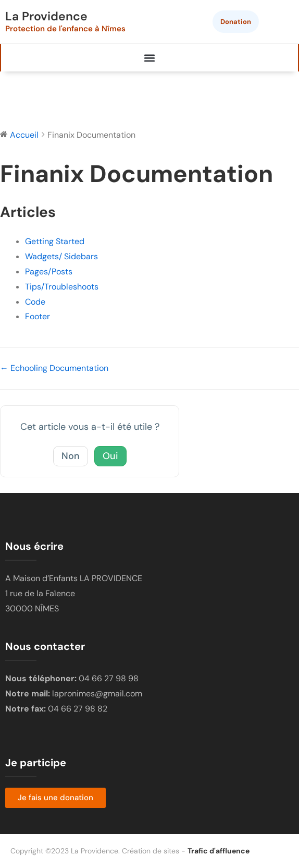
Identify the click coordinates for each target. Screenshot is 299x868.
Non (71, 456)
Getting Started (55, 241)
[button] (150, 58)
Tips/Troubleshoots (62, 287)
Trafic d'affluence (219, 851)
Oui (110, 456)
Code (35, 302)
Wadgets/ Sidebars (61, 256)
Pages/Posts (49, 272)
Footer (38, 316)
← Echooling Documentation (54, 368)
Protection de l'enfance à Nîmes (65, 29)
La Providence (46, 16)
